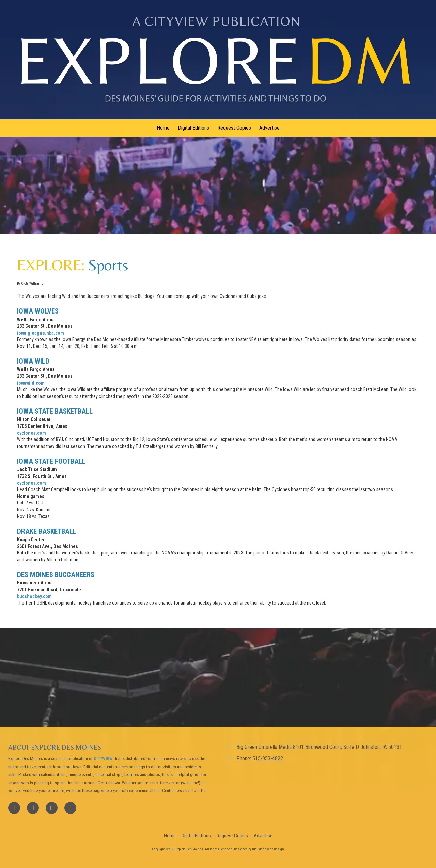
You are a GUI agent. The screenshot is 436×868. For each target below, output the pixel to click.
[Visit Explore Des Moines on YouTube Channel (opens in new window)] (52, 808)
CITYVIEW (103, 759)
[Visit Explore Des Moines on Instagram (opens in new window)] (70, 808)
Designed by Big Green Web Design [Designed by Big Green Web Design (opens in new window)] (259, 849)
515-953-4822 (268, 759)
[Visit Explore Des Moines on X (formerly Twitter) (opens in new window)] (33, 808)
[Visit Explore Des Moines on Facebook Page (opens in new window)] (14, 808)
